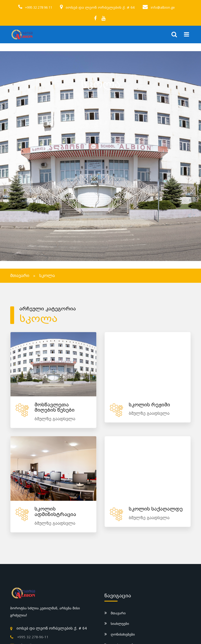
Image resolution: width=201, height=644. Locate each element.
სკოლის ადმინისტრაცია (55, 512)
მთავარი (20, 276)
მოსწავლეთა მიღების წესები (55, 408)
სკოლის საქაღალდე (156, 509)
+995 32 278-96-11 (33, 637)
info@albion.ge (163, 7)
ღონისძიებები (123, 634)
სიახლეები (120, 624)
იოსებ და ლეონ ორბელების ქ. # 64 (100, 7)
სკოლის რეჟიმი (149, 405)
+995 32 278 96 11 (39, 7)
